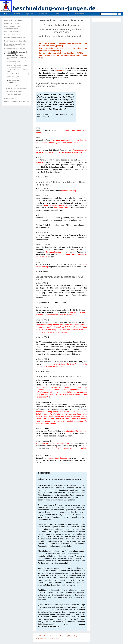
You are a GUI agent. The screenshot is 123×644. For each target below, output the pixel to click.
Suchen (56, 14)
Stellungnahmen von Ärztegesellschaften (12, 28)
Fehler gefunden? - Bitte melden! (17, 102)
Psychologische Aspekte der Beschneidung (15, 45)
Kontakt (17, 14)
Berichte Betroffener (12, 24)
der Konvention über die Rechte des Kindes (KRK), (61, 53)
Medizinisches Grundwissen (15, 38)
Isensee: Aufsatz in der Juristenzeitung (13, 62)
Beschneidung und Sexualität (15, 41)
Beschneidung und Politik (14, 92)
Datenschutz (80, 14)
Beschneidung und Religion (15, 49)
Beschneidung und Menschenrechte (13, 81)
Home (6, 14)
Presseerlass (60, 71)
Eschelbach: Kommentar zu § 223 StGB (17, 70)
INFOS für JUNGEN (12, 32)
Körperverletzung (12, 85)
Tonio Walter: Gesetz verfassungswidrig (13, 77)
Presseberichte (10, 98)
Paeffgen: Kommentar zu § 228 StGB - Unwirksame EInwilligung (18, 66)
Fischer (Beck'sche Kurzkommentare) (18, 74)
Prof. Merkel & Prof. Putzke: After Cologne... (16, 58)
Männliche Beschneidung (14, 20)
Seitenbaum (43, 14)
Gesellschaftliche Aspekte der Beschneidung (16, 53)
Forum (67, 14)
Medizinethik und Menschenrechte (16, 89)
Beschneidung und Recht (14, 56)
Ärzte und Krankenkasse (13, 94)
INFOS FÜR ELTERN (12, 35)
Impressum (30, 14)
